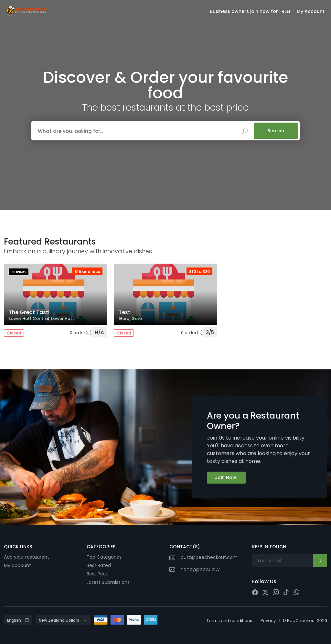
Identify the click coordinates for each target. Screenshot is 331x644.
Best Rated (99, 565)
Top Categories (104, 557)
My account (17, 565)
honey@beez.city (200, 569)
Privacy (268, 621)
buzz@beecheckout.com (209, 557)
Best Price (98, 574)
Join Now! (226, 477)
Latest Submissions (108, 582)
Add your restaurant (27, 557)
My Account (311, 11)
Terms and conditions (229, 621)
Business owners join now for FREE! (250, 11)
